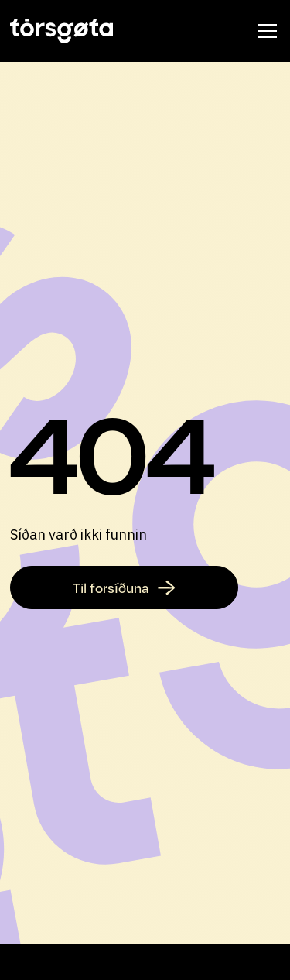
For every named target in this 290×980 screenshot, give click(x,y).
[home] (61, 31)
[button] (264, 31)
